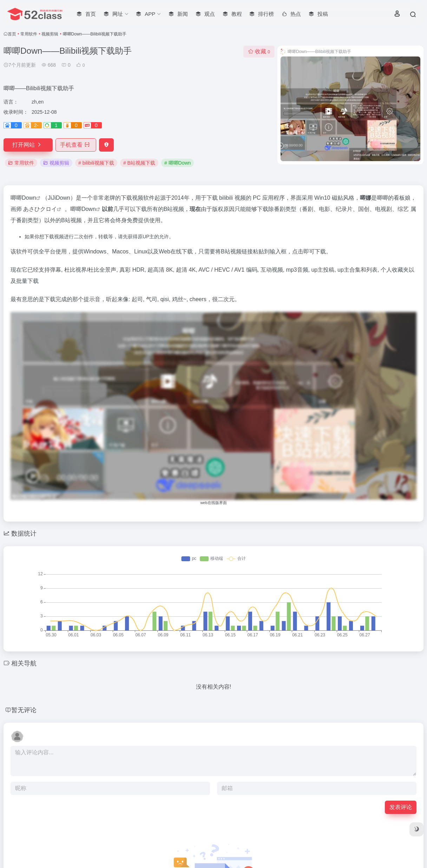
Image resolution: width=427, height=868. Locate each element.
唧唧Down (23, 198)
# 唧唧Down (178, 163)
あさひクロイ (40, 209)
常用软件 (29, 34)
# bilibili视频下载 (96, 163)
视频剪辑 (50, 34)
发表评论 (401, 807)
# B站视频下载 (139, 163)
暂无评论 (24, 710)
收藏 (259, 51)
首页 (12, 34)
